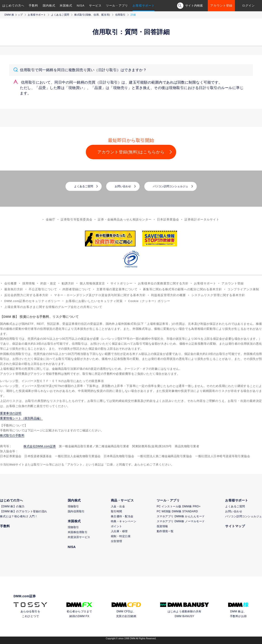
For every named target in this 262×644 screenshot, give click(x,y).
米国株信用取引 (78, 532)
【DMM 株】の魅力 (12, 506)
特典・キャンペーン (124, 521)
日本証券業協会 (168, 219)
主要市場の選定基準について (117, 289)
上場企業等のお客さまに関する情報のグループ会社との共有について (53, 307)
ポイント (117, 526)
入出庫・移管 (119, 531)
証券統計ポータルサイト (202, 219)
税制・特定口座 (121, 536)
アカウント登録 (221, 6)
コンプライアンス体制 (243, 289)
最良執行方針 (14, 289)
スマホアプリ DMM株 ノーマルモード (181, 521)
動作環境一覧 (165, 531)
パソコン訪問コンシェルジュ (171, 186)
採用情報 (29, 283)
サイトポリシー (122, 283)
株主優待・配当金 (122, 516)
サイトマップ (235, 526)
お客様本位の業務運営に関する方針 (163, 283)
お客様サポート (144, 6)
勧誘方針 (68, 283)
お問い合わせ (123, 186)
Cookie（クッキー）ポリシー (149, 301)
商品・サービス (122, 500)
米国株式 (66, 6)
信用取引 (120, 15)
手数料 (33, 6)
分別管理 (117, 541)
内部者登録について (77, 289)
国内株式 (49, 6)
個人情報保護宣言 (92, 283)
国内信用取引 (76, 511)
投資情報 (162, 526)
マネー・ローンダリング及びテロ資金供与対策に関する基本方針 (100, 295)
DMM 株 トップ (14, 15)
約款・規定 (48, 283)
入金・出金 (118, 506)
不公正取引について (43, 289)
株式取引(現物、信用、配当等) (92, 15)
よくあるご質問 (60, 15)
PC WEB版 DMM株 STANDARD (177, 511)
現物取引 (73, 506)
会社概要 (11, 283)
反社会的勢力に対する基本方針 (26, 295)
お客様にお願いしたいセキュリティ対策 (94, 301)
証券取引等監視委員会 (77, 219)
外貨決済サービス (79, 537)
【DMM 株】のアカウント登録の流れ (24, 511)
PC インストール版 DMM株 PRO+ (179, 506)
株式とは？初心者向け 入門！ (19, 516)
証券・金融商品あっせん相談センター (125, 219)
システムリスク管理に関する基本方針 (218, 295)
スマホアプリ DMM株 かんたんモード (181, 516)
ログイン (248, 6)
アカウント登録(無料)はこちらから (131, 152)
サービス (95, 6)
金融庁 (51, 219)
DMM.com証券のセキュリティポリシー (32, 301)
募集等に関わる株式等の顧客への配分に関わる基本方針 (182, 289)
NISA (81, 6)
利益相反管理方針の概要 (168, 295)
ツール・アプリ (117, 6)
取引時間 (117, 511)
